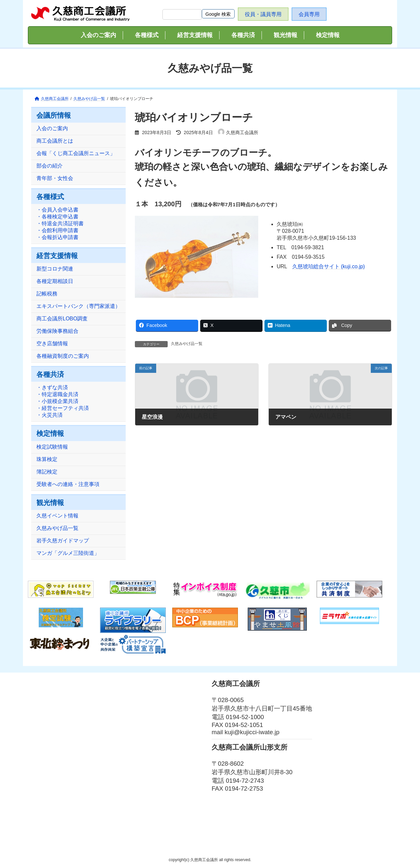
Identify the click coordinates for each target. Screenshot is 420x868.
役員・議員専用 (263, 14)
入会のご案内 (52, 129)
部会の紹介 (50, 166)
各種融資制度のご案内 (63, 356)
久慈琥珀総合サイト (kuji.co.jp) (329, 266)
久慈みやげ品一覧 (187, 344)
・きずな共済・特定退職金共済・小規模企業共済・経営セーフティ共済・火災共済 (63, 402)
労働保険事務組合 (57, 331)
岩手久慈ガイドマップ (63, 541)
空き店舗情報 (52, 344)
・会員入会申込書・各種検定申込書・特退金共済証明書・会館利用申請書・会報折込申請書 (60, 224)
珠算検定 (47, 459)
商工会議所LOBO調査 (62, 319)
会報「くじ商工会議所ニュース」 (76, 154)
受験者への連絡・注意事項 (68, 484)
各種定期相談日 (55, 282)
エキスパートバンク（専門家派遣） (78, 306)
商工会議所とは (55, 141)
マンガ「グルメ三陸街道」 (68, 553)
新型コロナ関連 (55, 269)
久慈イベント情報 (57, 516)
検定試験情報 (52, 447)
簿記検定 (47, 472)
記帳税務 (47, 294)
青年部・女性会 (55, 179)
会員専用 (309, 14)
